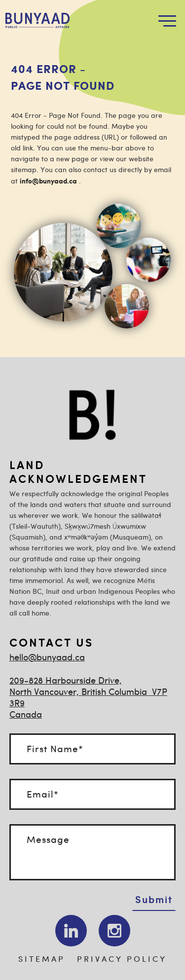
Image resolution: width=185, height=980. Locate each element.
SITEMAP (42, 960)
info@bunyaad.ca (48, 181)
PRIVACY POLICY (122, 960)
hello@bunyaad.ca (47, 658)
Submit (154, 899)
